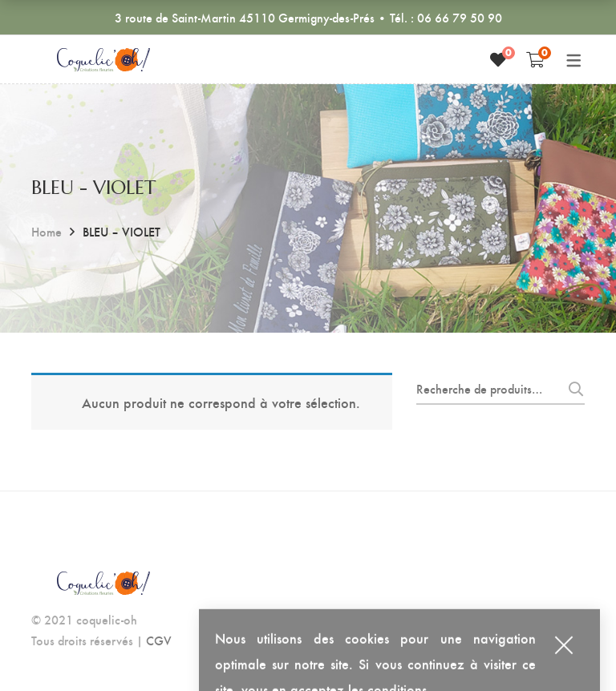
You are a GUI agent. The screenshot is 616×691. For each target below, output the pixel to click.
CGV (159, 640)
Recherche (571, 389)
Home (47, 231)
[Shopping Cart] (535, 59)
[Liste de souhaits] (498, 59)
